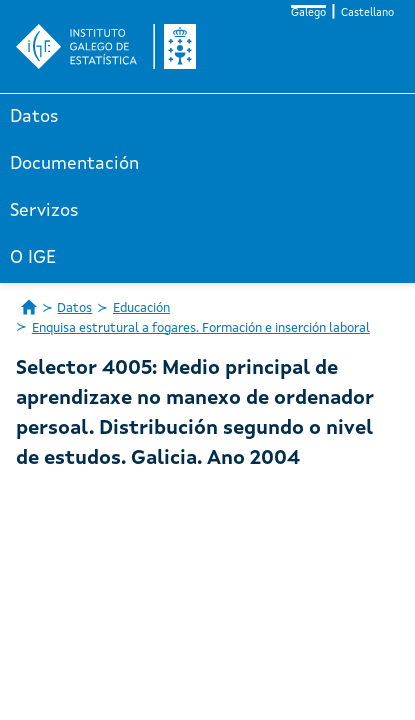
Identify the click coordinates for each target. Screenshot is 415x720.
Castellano (367, 13)
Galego (308, 13)
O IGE (33, 258)
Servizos (44, 211)
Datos (34, 117)
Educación (141, 308)
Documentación (74, 164)
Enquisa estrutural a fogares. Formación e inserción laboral (201, 328)
